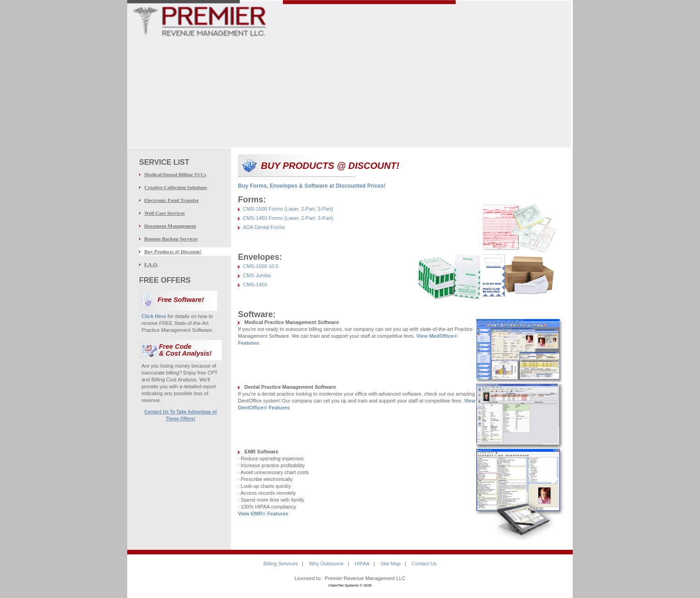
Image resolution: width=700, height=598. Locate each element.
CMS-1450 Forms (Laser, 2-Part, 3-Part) (288, 218)
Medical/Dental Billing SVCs (175, 174)
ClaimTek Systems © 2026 (350, 585)
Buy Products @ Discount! (173, 251)
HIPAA (362, 564)
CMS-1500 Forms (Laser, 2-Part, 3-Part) (288, 209)
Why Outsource (326, 564)
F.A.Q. (151, 264)
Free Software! (181, 300)
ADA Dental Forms (264, 227)
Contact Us (424, 564)
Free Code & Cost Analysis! (185, 350)
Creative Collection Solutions (176, 187)
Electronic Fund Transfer (172, 200)
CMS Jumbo (257, 275)
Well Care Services (164, 213)
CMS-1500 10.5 (261, 266)
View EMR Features (263, 514)
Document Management (170, 226)
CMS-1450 (255, 285)
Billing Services (281, 564)
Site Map (390, 564)
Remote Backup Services (171, 239)
